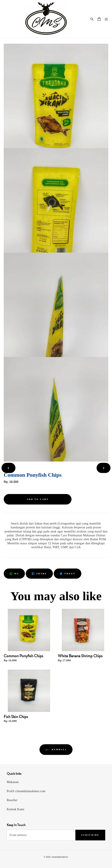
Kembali (56, 749)
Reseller (12, 800)
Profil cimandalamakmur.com (26, 791)
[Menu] (106, 19)
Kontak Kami (16, 809)
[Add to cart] (38, 499)
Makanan (13, 782)
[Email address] (41, 835)
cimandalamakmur (60, 857)
